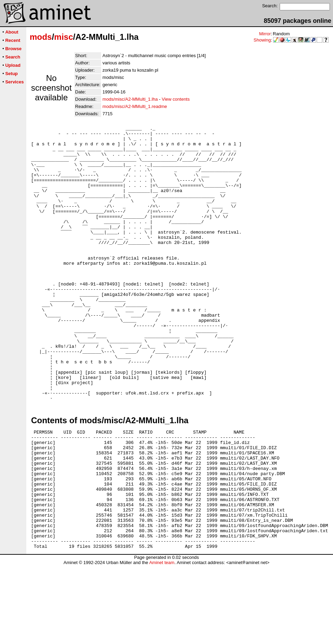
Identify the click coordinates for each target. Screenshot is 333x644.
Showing (262, 40)
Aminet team (162, 641)
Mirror (265, 34)
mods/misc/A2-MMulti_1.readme (135, 106)
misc (64, 37)
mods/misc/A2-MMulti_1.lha (130, 99)
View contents (176, 99)
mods (41, 37)
